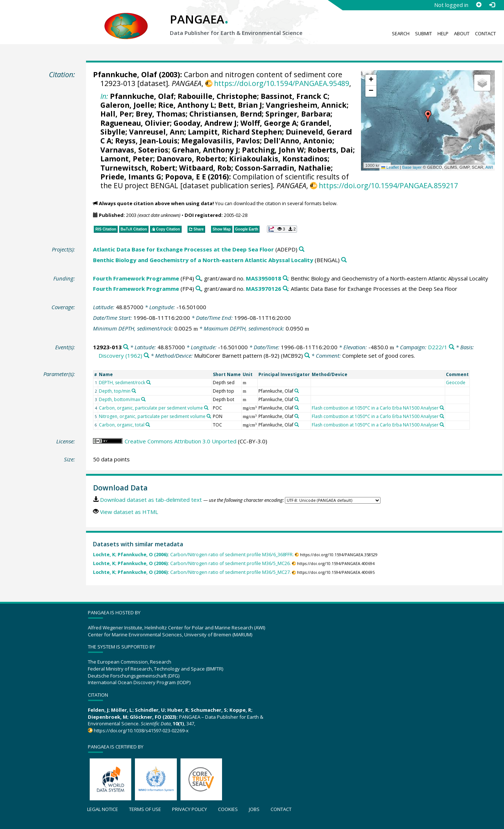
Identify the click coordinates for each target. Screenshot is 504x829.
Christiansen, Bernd (226, 114)
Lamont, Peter (127, 159)
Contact (485, 33)
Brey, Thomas (161, 114)
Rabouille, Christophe (217, 96)
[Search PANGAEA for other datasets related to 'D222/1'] (452, 347)
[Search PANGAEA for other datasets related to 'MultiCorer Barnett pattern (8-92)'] (307, 356)
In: (104, 96)
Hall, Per (116, 114)
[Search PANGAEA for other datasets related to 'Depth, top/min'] (134, 391)
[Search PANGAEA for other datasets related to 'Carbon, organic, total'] (148, 425)
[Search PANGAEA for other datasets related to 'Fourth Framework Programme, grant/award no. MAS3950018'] (285, 278)
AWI (489, 167)
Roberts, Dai (330, 150)
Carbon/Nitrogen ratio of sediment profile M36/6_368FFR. (193, 555)
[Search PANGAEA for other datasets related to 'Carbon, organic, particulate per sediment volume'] (206, 408)
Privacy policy (190, 809)
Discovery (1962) (120, 355)
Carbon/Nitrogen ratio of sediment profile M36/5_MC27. (192, 572)
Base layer (412, 167)
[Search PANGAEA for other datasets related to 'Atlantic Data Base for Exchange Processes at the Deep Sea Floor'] (302, 249)
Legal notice (103, 809)
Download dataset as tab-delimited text (151, 500)
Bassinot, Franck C (294, 96)
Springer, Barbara (298, 114)
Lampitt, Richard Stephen (235, 132)
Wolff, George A (269, 123)
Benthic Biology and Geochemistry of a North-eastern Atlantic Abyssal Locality (203, 260)
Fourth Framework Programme (136, 278)
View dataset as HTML (129, 512)
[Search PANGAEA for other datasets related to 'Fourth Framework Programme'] (198, 278)
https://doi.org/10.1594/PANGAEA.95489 (282, 83)
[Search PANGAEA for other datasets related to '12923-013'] (126, 347)
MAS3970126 (264, 289)
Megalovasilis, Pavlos (221, 141)
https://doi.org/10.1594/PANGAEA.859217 (388, 185)
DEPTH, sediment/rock (122, 383)
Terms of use (145, 809)
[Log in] (492, 5)
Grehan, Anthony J (205, 150)
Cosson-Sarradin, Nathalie (283, 168)
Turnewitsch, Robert (138, 168)
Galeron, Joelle (127, 105)
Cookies (228, 809)
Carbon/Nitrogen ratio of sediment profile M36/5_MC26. (192, 563)
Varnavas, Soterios (134, 150)
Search (401, 33)
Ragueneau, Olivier (135, 123)
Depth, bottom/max (119, 399)
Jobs (254, 809)
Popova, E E (185, 177)
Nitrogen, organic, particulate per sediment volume (152, 416)
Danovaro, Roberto (191, 159)
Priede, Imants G (131, 177)
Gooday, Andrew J (205, 123)
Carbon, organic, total (122, 425)
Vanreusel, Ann (157, 132)
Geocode (456, 383)
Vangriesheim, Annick (306, 105)
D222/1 (438, 347)
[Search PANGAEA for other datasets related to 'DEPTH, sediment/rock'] (149, 382)
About (462, 33)
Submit (423, 33)
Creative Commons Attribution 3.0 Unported (180, 441)
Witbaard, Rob (205, 168)
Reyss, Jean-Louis (146, 141)
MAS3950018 (264, 278)
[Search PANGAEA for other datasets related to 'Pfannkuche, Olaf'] (297, 391)
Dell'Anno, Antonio (298, 141)
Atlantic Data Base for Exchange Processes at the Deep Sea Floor (183, 249)
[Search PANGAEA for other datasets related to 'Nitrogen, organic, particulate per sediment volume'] (209, 416)
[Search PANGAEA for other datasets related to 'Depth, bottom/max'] (143, 399)
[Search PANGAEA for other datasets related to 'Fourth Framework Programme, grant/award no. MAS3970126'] (285, 289)
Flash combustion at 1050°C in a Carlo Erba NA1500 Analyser (375, 408)
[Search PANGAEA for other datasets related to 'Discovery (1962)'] (146, 356)
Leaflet (390, 167)
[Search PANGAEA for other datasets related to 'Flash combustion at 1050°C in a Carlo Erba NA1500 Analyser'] (442, 408)
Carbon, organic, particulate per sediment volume (151, 408)
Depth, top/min (115, 391)
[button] (428, 116)
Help (443, 33)
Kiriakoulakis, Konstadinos (278, 159)
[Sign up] (479, 5)
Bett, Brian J (240, 105)
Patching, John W (273, 150)
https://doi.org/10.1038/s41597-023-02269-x (141, 730)
